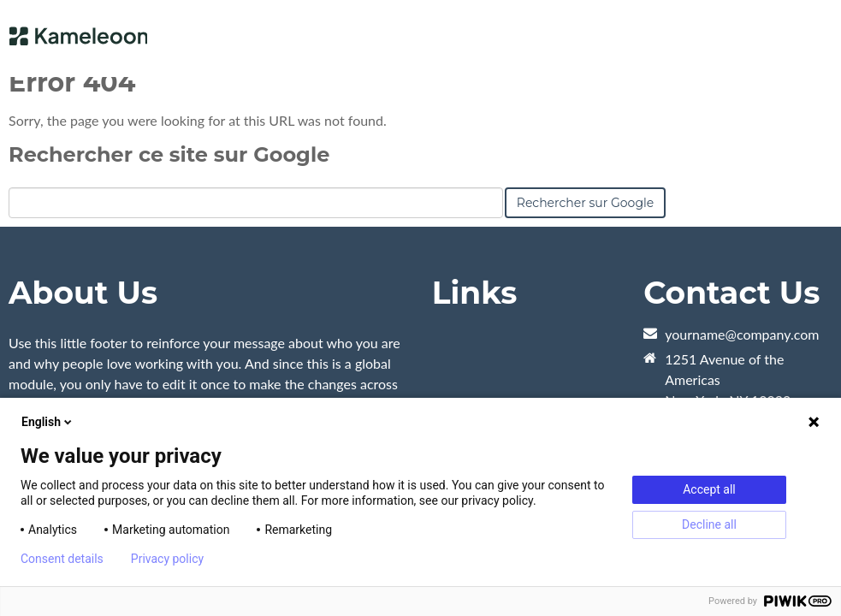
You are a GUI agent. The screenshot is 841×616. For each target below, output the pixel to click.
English (48, 422)
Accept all (709, 489)
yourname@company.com (742, 334)
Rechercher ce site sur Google (169, 154)
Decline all (709, 524)
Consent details (62, 559)
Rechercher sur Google (585, 203)
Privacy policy (167, 559)
